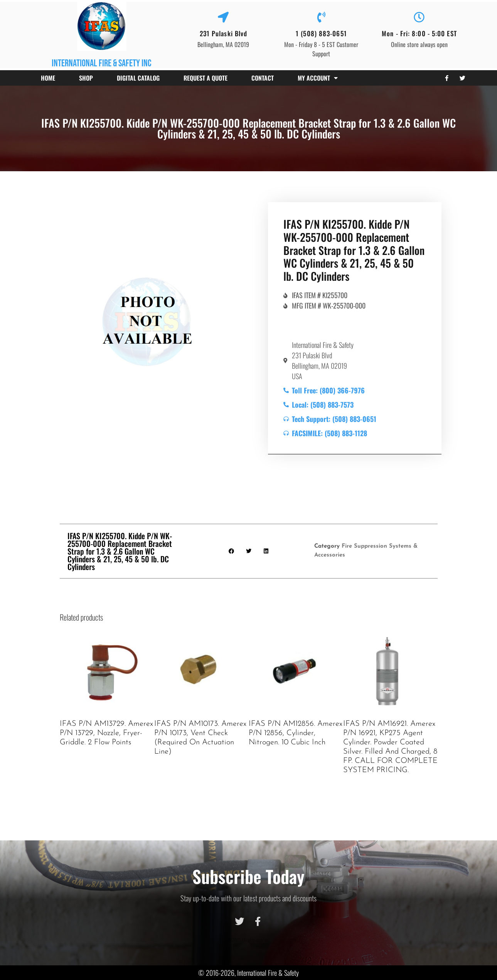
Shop (86, 78)
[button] (231, 551)
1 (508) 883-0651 (321, 33)
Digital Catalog (138, 78)
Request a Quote (206, 78)
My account (318, 78)
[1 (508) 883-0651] (321, 17)
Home (48, 78)
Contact (263, 78)
